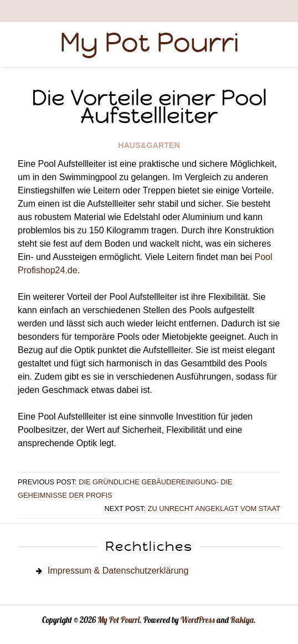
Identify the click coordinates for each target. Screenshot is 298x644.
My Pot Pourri (149, 42)
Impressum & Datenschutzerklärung (118, 571)
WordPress (198, 620)
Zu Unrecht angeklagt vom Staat (214, 508)
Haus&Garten (149, 145)
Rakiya (242, 620)
